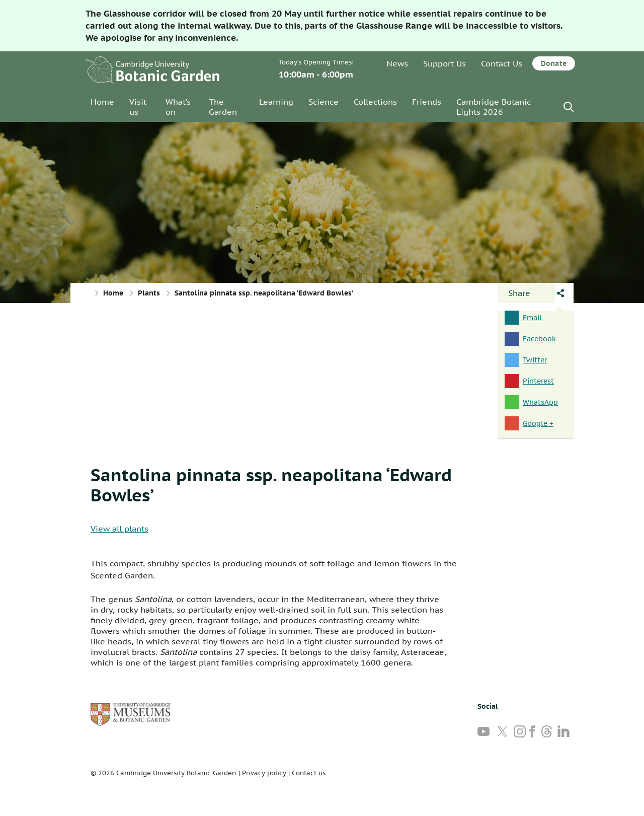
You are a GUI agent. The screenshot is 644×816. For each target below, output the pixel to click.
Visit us (138, 107)
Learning (276, 102)
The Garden (223, 107)
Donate (554, 63)
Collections (375, 102)
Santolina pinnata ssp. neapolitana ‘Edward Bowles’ (271, 485)
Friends (427, 102)
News (397, 63)
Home (102, 102)
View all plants (119, 529)
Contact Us (502, 63)
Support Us (445, 63)
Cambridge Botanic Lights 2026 (494, 107)
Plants (149, 293)
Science (324, 102)
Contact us (309, 773)
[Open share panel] (527, 293)
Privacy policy (264, 773)
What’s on (178, 107)
